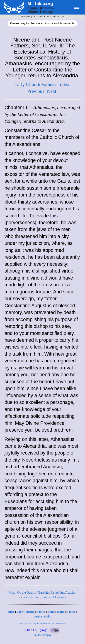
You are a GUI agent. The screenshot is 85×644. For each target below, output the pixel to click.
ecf (55, 16)
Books (51, 612)
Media (38, 617)
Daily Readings (25, 612)
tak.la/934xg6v (43, 635)
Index (64, 84)
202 (62, 16)
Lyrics (61, 612)
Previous (36, 91)
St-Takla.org (27, 16)
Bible (11, 612)
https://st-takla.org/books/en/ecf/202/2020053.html (42, 623)
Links (47, 617)
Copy (55, 630)
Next (52, 91)
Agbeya (41, 612)
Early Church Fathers (35, 84)
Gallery (71, 612)
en (48, 16)
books (39, 16)
